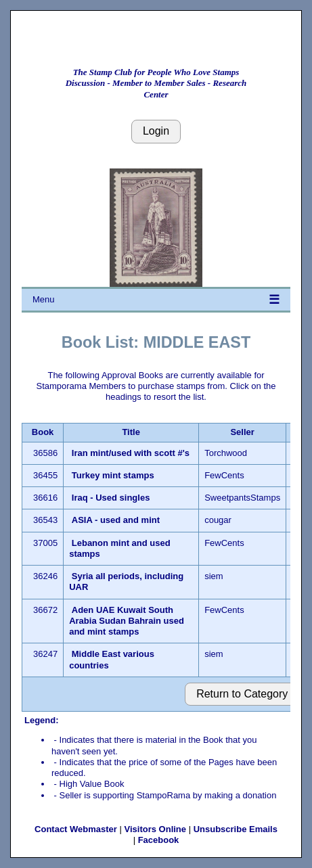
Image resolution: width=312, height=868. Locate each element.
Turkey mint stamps (113, 475)
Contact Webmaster (76, 829)
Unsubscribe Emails (236, 829)
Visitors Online (156, 829)
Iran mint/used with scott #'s (131, 453)
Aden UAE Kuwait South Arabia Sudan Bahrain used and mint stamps (127, 621)
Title (131, 432)
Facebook (159, 840)
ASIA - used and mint (116, 520)
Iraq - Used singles (112, 498)
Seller (242, 432)
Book (43, 432)
